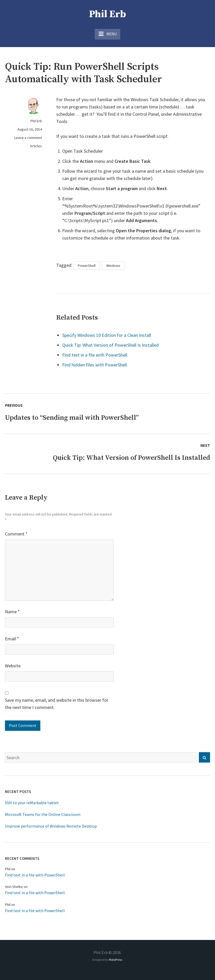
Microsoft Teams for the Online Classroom (43, 814)
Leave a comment (28, 138)
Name (12, 612)
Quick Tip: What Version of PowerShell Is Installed (110, 345)
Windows (113, 266)
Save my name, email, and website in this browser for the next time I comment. (57, 704)
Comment (16, 534)
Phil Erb (107, 14)
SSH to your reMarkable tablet (32, 803)
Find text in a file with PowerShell (95, 355)
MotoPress (115, 960)
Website (13, 666)
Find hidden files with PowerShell (94, 365)
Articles (36, 146)
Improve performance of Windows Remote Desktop (51, 826)
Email (12, 639)
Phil (8, 869)
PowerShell (87, 266)
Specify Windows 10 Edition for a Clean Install (107, 335)
